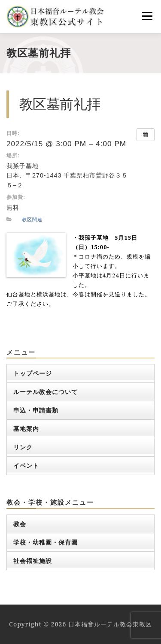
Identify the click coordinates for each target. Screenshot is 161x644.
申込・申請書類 (36, 410)
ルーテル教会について (46, 392)
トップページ (33, 373)
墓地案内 (26, 429)
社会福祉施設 (33, 561)
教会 (20, 524)
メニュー (147, 16)
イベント (26, 465)
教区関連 (32, 220)
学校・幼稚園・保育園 (46, 542)
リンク (23, 447)
